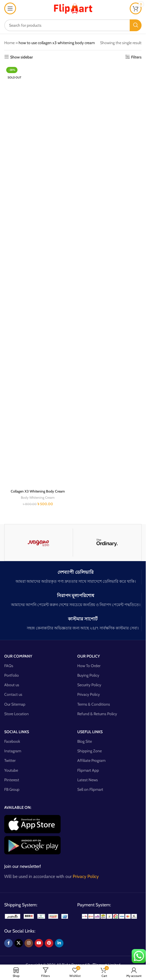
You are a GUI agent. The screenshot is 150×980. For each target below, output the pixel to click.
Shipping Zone (90, 751)
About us (12, 685)
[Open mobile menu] (10, 8)
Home (9, 43)
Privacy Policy (89, 694)
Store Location (16, 714)
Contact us (13, 694)
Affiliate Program (91, 760)
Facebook (12, 741)
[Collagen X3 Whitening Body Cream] (38, 276)
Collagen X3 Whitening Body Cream (38, 491)
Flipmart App (88, 770)
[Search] (73, 25)
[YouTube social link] (39, 943)
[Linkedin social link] (59, 943)
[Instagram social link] (29, 943)
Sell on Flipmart (90, 789)
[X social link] (19, 943)
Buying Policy (88, 675)
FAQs (9, 666)
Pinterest (12, 780)
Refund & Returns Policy (97, 714)
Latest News (88, 780)
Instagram (13, 751)
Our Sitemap (15, 704)
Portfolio (12, 675)
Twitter (10, 760)
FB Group (12, 789)
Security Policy (89, 685)
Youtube (11, 770)
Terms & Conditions (94, 704)
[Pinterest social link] (49, 943)
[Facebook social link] (8, 943)
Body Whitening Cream (38, 497)
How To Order (89, 666)
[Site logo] (73, 8)
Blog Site (85, 741)
